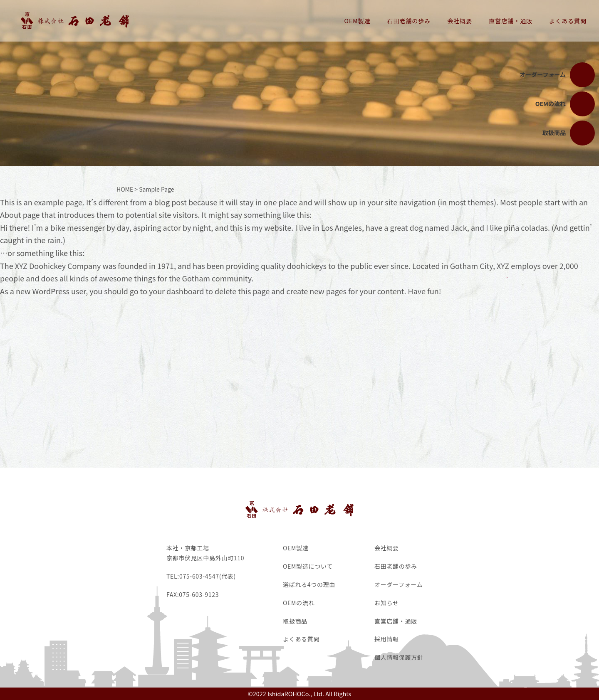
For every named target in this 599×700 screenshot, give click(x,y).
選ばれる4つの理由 (309, 584)
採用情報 (387, 639)
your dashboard (176, 291)
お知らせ (387, 603)
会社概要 (460, 21)
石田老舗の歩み (409, 21)
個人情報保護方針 (399, 657)
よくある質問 (568, 21)
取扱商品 (295, 621)
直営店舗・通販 (511, 21)
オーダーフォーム (399, 584)
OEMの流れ (299, 603)
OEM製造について (308, 566)
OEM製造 (358, 21)
